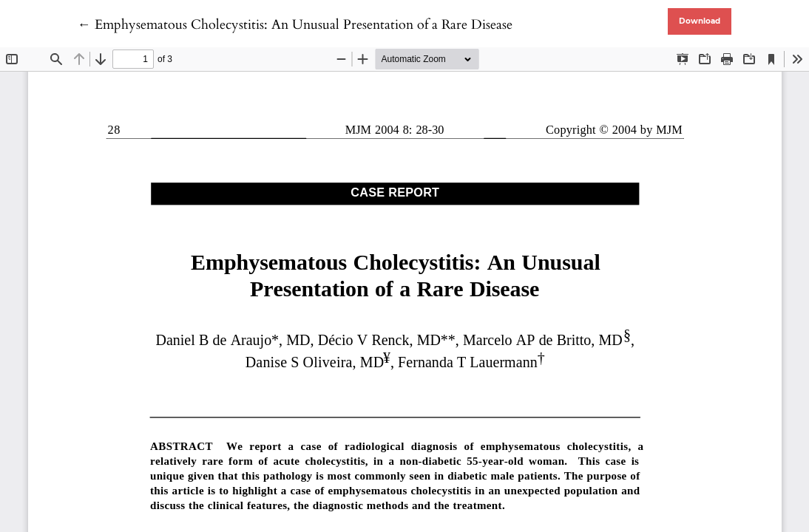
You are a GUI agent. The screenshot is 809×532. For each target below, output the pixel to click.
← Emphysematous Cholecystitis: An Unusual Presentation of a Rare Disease (295, 25)
